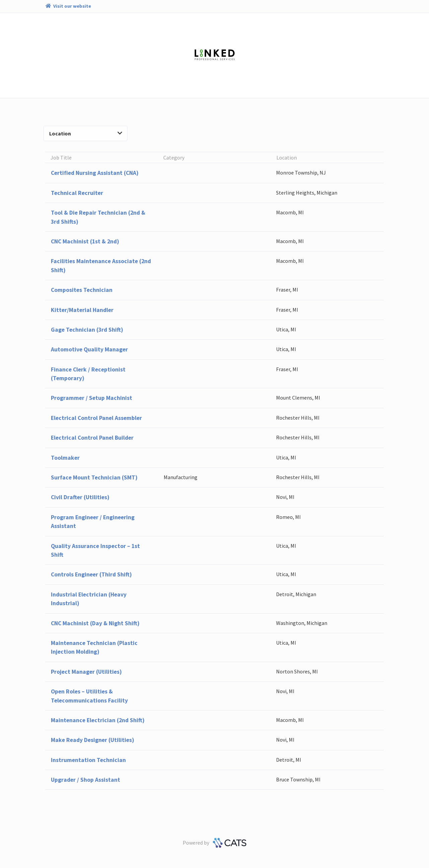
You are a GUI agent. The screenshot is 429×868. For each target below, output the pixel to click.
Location (85, 133)
